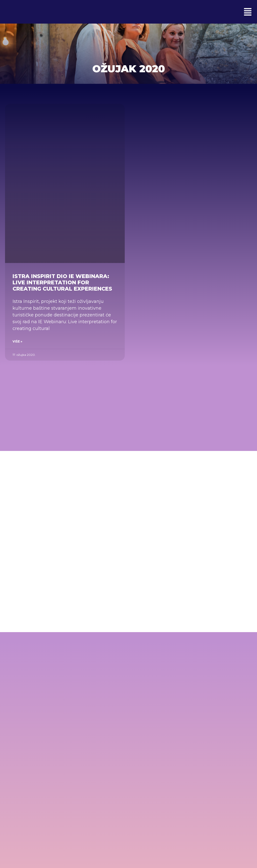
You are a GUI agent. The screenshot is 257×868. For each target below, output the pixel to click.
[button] (248, 12)
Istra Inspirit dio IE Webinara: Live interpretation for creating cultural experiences (62, 282)
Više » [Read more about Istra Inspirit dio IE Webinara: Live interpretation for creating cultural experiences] (17, 341)
